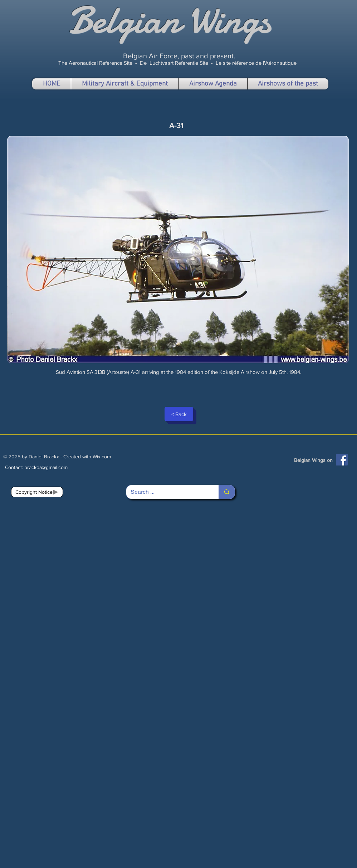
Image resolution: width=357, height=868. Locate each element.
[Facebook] (342, 460)
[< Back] (179, 414)
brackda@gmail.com (46, 467)
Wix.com (102, 457)
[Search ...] (167, 492)
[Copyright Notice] (37, 492)
